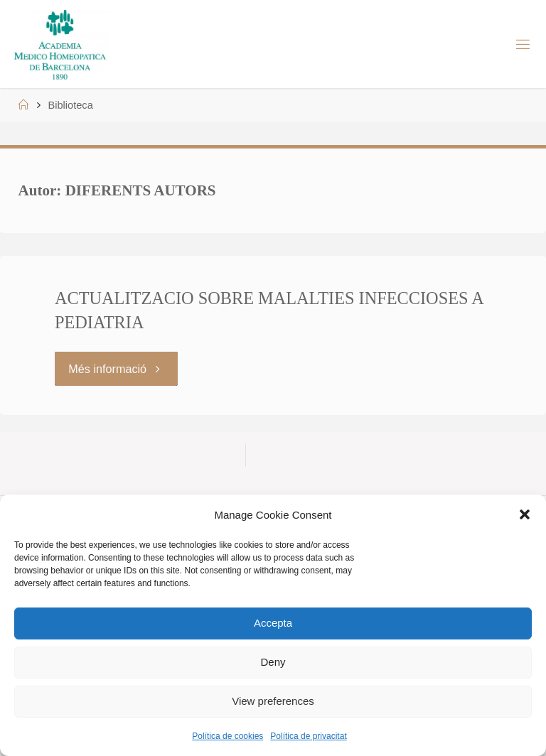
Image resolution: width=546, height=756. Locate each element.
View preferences (273, 701)
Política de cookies (227, 736)
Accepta (273, 623)
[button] (525, 514)
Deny (273, 662)
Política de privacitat (308, 736)
